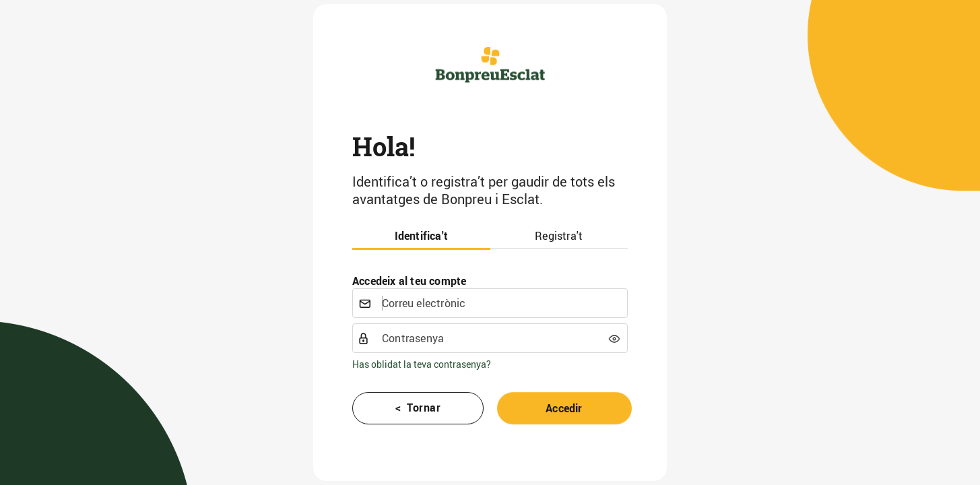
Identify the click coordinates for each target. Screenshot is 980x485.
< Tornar (418, 408)
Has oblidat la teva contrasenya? (422, 364)
